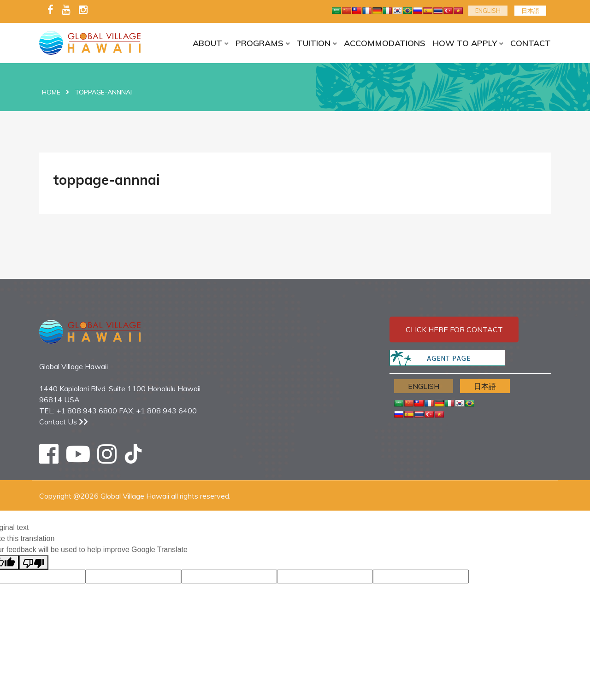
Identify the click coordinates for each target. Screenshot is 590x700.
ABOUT (207, 43)
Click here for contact (454, 329)
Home (51, 92)
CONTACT (531, 43)
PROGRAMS (260, 43)
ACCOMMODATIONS (385, 43)
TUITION (314, 43)
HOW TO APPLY (465, 43)
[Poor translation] (34, 562)
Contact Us (64, 422)
